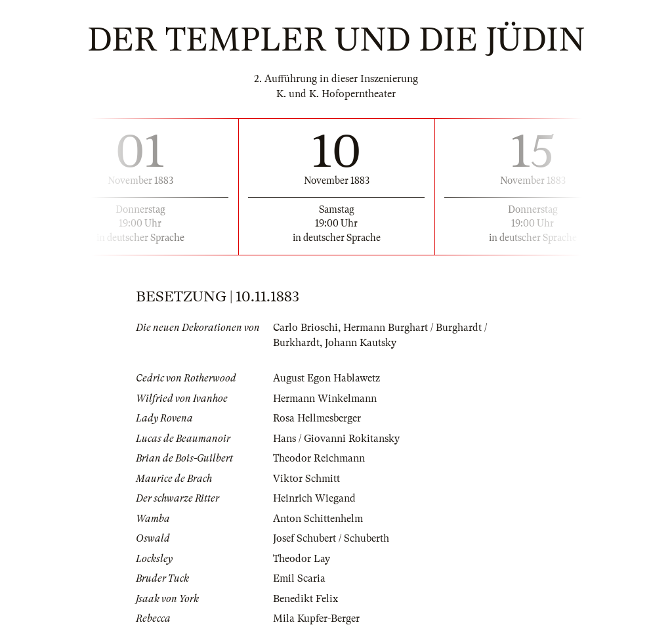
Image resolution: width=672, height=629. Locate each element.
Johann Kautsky (361, 343)
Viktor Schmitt (306, 479)
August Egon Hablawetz (326, 378)
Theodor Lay (302, 559)
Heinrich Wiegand (314, 498)
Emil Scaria (299, 578)
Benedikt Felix (305, 599)
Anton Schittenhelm (318, 519)
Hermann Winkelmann (325, 399)
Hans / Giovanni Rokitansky (336, 439)
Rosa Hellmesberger (317, 418)
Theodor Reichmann (319, 458)
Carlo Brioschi (305, 328)
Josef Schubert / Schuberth (331, 538)
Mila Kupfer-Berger (316, 618)
